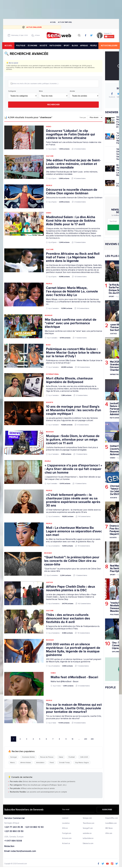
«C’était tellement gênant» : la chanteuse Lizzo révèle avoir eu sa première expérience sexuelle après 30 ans (73, 500)
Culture (50, 156)
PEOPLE (94, 46)
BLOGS (75, 46)
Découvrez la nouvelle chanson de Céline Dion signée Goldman (72, 192)
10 (72, 739)
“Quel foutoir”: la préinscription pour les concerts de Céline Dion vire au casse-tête (72, 561)
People (49, 186)
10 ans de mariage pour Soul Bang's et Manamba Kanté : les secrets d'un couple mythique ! (74, 410)
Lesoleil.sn (66, 823)
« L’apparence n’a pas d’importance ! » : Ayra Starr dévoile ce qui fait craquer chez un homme (73, 469)
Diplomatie (117, 652)
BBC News (109, 828)
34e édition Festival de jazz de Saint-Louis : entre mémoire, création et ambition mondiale (73, 164)
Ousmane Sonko (28, 757)
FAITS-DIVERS (56, 46)
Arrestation (40, 763)
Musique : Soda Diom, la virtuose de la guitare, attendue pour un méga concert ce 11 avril (73, 440)
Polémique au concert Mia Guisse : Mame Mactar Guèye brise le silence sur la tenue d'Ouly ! (73, 353)
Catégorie (12, 91)
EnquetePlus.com (112, 818)
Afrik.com (109, 833)
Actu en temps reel (65, 22)
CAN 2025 (84, 757)
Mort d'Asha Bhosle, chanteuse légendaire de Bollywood (69, 380)
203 (86, 739)
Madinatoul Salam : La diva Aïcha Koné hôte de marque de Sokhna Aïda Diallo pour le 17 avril (71, 221)
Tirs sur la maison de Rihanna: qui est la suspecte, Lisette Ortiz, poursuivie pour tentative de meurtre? (74, 708)
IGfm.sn (65, 828)
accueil (9, 46)
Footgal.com (67, 833)
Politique (114, 615)
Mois (41, 91)
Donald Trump (64, 763)
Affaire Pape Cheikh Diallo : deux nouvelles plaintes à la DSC (71, 589)
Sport (111, 296)
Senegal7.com (88, 828)
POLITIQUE (21, 46)
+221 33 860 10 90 (34, 827)
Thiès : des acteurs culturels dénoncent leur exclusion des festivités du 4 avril (68, 619)
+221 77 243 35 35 (14, 827)
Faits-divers (115, 418)
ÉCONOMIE (33, 46)
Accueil (53, 22)
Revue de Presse (47, 757)
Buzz (48, 345)
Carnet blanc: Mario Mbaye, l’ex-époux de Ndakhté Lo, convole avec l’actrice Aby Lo (72, 292)
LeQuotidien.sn (88, 839)
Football (72, 757)
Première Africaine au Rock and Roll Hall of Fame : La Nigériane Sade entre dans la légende (73, 257)
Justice (49, 583)
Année (72, 91)
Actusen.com (67, 839)
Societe (49, 403)
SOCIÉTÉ (44, 46)
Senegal (13, 757)
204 (92, 739)
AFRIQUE (84, 46)
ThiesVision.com (88, 823)
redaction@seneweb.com (23, 851)
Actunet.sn (66, 844)
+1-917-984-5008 (13, 841)
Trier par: (83, 118)
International (52, 374)
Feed (52, 763)
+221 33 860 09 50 (14, 832)
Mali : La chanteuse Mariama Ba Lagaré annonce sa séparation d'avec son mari (74, 532)
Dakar (61, 757)
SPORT (67, 46)
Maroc (13, 763)
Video (49, 127)
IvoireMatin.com (111, 823)
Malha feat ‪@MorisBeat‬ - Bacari (74, 677)
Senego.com (87, 818)
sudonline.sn (87, 833)
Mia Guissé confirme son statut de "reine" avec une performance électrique (70, 323)
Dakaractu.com (88, 844)
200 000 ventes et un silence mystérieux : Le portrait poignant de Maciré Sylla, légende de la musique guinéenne (73, 650)
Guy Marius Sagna (82, 763)
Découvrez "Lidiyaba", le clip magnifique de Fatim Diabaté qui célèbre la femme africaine (70, 135)
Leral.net (65, 818)
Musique (48, 316)
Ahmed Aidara (25, 763)
